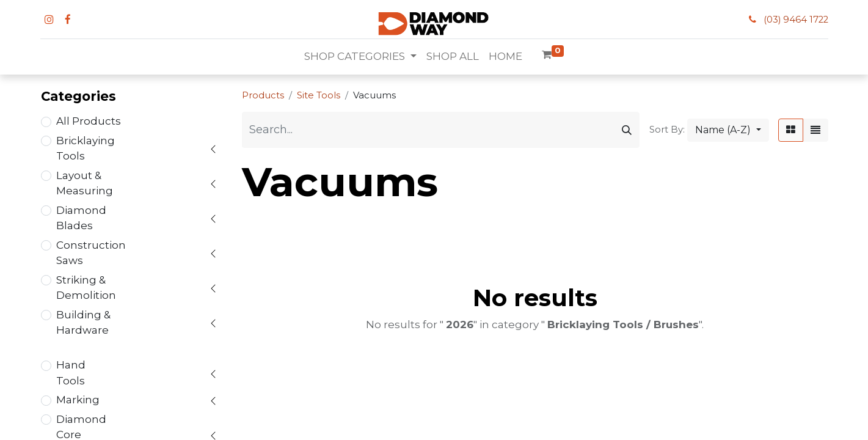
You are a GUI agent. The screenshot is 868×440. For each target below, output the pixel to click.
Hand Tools (71, 373)
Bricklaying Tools (86, 148)
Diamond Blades (81, 218)
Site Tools (319, 95)
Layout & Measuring (85, 183)
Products (263, 95)
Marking (78, 400)
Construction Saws (91, 253)
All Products (89, 121)
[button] (728, 130)
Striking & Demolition (86, 288)
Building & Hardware (83, 323)
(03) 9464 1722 (796, 20)
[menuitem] (453, 57)
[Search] (627, 130)
